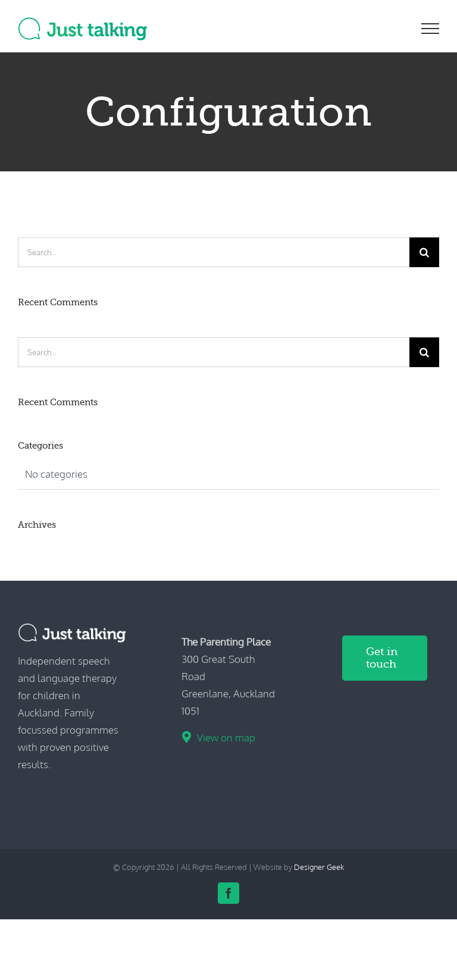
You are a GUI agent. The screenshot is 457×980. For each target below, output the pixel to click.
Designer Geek (319, 867)
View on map (226, 738)
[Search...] (214, 252)
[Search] (424, 252)
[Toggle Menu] (431, 29)
